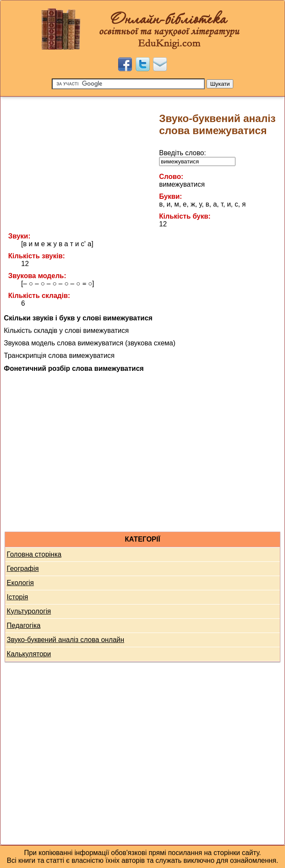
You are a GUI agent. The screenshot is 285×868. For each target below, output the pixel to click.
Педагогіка (24, 625)
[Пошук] (128, 84)
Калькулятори (29, 654)
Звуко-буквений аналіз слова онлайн (66, 640)
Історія (18, 597)
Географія (23, 569)
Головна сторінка (34, 554)
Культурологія (29, 611)
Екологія (20, 583)
